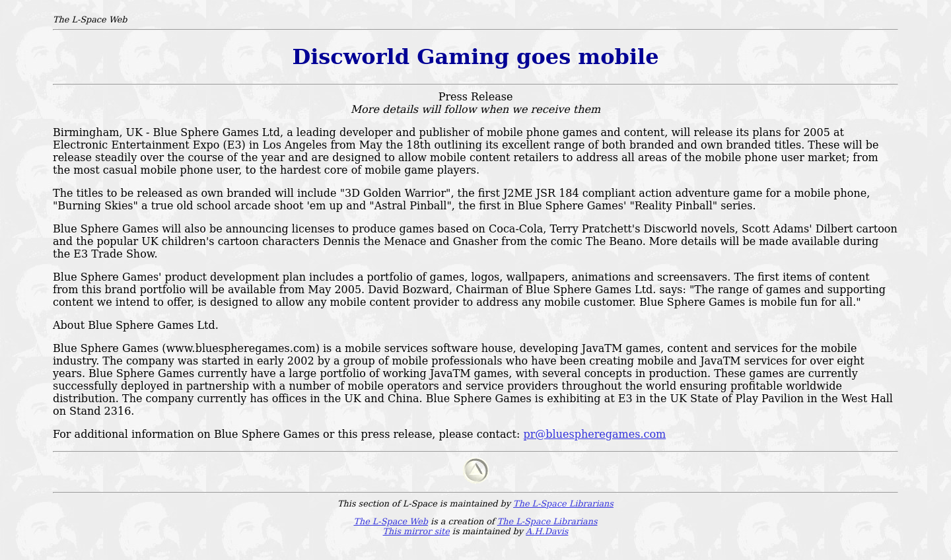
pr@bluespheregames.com (594, 434)
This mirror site (416, 531)
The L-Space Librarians (563, 504)
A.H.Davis (547, 531)
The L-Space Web (391, 521)
